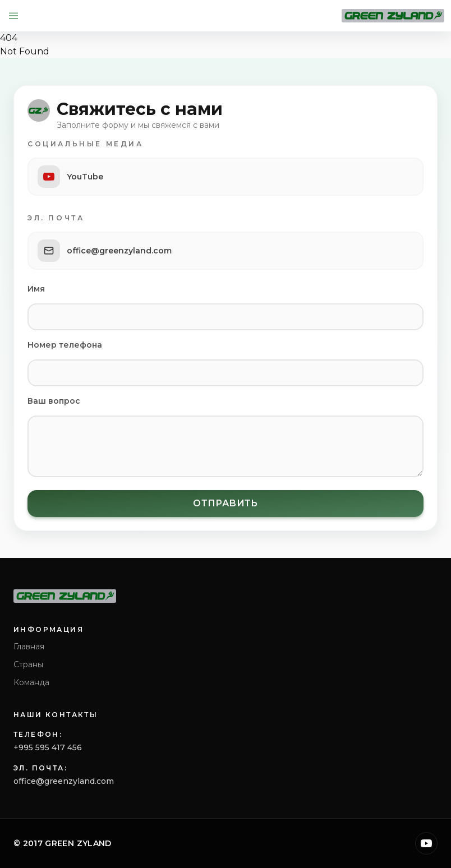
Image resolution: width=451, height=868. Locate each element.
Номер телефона (65, 345)
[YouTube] (426, 843)
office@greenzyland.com (64, 781)
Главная (29, 647)
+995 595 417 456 (48, 747)
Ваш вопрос (54, 401)
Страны (28, 664)
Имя (36, 289)
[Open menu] (13, 16)
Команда (31, 682)
